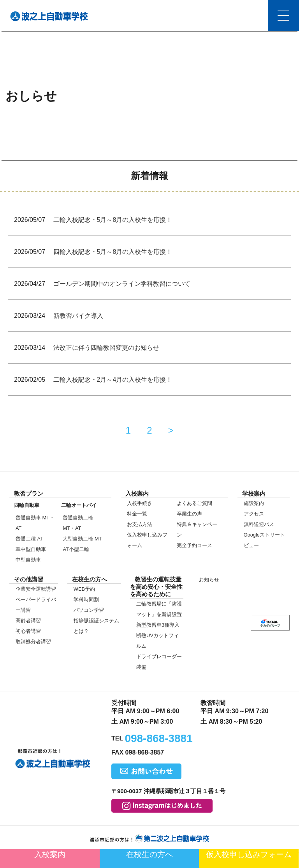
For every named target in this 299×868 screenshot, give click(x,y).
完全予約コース (194, 545)
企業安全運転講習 (36, 589)
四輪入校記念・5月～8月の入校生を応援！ (113, 252)
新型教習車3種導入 (158, 625)
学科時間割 (86, 600)
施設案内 (254, 503)
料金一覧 (137, 514)
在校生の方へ (149, 854)
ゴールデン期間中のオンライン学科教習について (122, 284)
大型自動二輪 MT (82, 539)
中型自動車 (28, 560)
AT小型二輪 (76, 549)
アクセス (254, 514)
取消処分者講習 (33, 642)
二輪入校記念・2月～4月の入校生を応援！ (113, 380)
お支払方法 (140, 524)
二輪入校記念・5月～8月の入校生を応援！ (113, 220)
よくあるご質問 (194, 503)
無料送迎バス (259, 524)
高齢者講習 (28, 621)
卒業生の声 (189, 514)
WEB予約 (84, 589)
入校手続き (140, 503)
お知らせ (209, 580)
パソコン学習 (89, 610)
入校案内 (50, 854)
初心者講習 (28, 631)
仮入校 (249, 854)
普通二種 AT (29, 539)
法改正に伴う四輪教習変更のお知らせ (106, 348)
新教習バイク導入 (78, 316)
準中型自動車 (31, 549)
